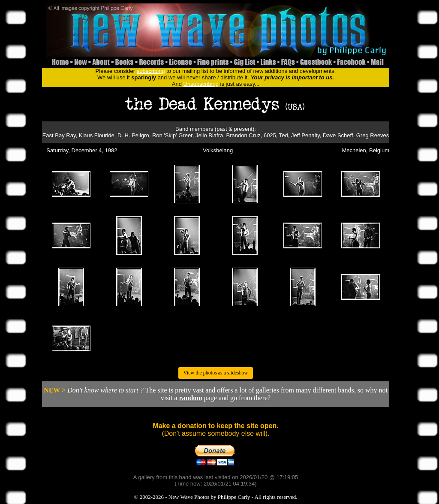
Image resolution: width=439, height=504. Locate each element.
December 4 (87, 150)
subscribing (151, 71)
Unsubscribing (201, 84)
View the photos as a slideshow (216, 373)
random (190, 398)
